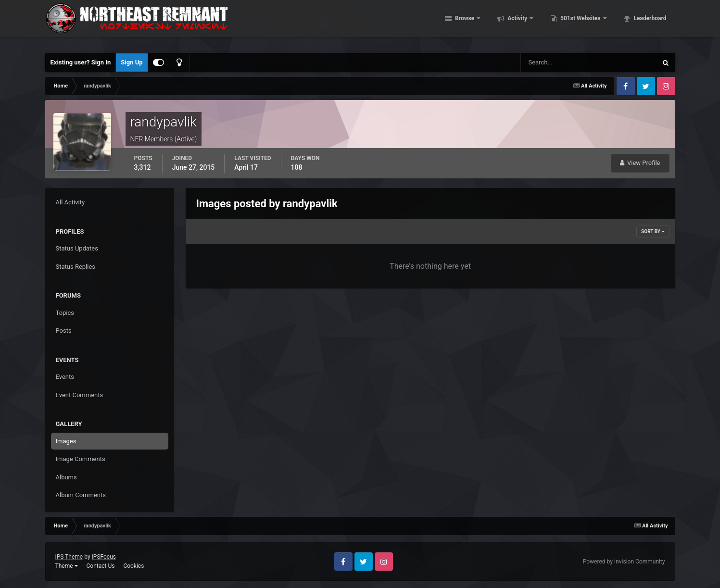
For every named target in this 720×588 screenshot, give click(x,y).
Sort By (653, 231)
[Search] (560, 63)
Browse (465, 24)
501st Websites (580, 24)
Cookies (133, 566)
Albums (66, 477)
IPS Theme (69, 557)
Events (65, 377)
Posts (64, 331)
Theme (67, 566)
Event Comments (80, 395)
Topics (65, 313)
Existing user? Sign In (81, 62)
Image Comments (81, 459)
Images (66, 441)
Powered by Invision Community (624, 562)
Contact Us (100, 566)
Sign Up (132, 62)
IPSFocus (104, 557)
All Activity (70, 202)
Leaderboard (650, 24)
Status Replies (76, 267)
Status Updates (77, 248)
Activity (517, 24)
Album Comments (81, 495)
